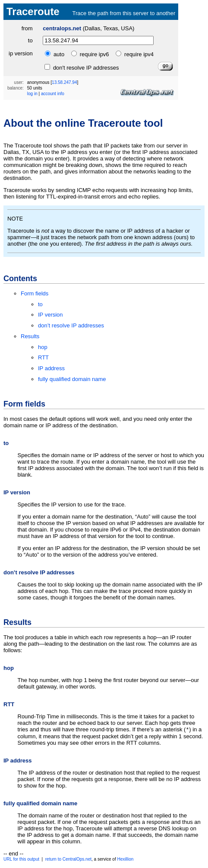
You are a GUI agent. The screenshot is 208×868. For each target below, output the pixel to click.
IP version (50, 315)
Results (30, 336)
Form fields (35, 293)
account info (53, 94)
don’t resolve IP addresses (71, 325)
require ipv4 (139, 54)
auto (59, 54)
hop (43, 347)
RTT (43, 357)
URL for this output (21, 860)
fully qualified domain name (72, 379)
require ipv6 (95, 54)
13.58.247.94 (64, 82)
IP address (51, 368)
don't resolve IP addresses (85, 68)
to (30, 40)
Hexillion (125, 860)
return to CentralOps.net (68, 860)
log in (32, 94)
